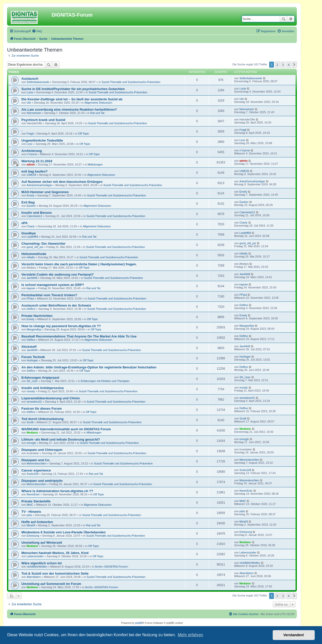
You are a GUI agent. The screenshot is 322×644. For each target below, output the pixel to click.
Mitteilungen (95, 164)
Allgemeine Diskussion (98, 103)
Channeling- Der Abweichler (43, 244)
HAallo (31, 257)
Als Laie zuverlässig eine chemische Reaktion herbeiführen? (69, 110)
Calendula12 (34, 216)
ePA (25, 223)
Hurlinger (32, 360)
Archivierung (32, 151)
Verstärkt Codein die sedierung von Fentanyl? (57, 274)
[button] (294, 65)
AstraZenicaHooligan (39, 185)
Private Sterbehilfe (36, 501)
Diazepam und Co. (36, 460)
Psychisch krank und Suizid (43, 120)
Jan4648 (32, 278)
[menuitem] (37, 31)
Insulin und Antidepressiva (43, 388)
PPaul (30, 298)
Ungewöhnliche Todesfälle (42, 140)
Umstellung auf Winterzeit (42, 543)
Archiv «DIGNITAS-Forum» (111, 567)
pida (29, 515)
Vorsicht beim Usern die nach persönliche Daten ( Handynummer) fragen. (79, 264)
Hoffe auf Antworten (37, 522)
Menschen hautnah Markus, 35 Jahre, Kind (55, 553)
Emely (31, 195)
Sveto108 (32, 474)
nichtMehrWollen (37, 567)
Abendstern (34, 577)
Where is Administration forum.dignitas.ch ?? (57, 491)
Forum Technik (33, 357)
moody (31, 391)
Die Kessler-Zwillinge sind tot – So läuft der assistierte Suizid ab (72, 99)
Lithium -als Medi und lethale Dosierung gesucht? (61, 439)
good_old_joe (35, 247)
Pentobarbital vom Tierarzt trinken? (49, 295)
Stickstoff (29, 347)
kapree (31, 288)
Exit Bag (28, 202)
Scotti (30, 422)
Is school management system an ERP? (53, 285)
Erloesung (33, 536)
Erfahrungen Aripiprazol (40, 378)
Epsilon (31, 206)
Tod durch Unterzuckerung (43, 419)
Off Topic (84, 134)
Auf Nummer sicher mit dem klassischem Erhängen (62, 182)
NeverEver (33, 494)
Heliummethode (34, 254)
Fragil (30, 134)
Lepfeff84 (32, 237)
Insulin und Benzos (37, 213)
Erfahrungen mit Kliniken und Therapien (105, 381)
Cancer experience (36, 470)
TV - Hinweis (31, 512)
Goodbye (29, 233)
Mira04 (31, 525)
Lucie (30, 92)
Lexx (30, 144)
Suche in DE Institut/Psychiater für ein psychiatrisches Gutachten (73, 89)
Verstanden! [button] (294, 635)
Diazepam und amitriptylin (42, 481)
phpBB (139, 623)
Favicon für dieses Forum (42, 409)
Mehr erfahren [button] (191, 635)
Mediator (32, 433)
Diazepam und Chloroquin (42, 450)
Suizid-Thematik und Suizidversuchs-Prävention (131, 82)
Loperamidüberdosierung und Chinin (51, 398)
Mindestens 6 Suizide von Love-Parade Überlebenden (64, 532)
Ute (29, 103)
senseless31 (34, 402)
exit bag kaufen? (34, 171)
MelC (30, 505)
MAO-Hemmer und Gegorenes (45, 192)
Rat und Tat (97, 113)
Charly (31, 226)
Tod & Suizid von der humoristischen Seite (55, 573)
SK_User (32, 381)
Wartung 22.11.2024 (37, 161)
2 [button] (277, 65)
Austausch (30, 79)
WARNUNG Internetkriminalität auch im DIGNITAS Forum (66, 429)
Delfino (31, 309)
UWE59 (31, 175)
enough (31, 443)
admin (31, 164)
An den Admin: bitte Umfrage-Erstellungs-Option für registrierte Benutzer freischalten (89, 367)
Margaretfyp (34, 329)
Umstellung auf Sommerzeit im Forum (51, 584)
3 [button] (283, 65)
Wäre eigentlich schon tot (42, 563)
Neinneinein (34, 113)
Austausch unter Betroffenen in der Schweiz (56, 305)
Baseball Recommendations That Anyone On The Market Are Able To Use (79, 336)
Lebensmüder (35, 556)
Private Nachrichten (37, 316)
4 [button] (289, 65)
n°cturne (32, 154)
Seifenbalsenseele (38, 82)
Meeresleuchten (36, 463)
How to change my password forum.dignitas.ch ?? (61, 326)
